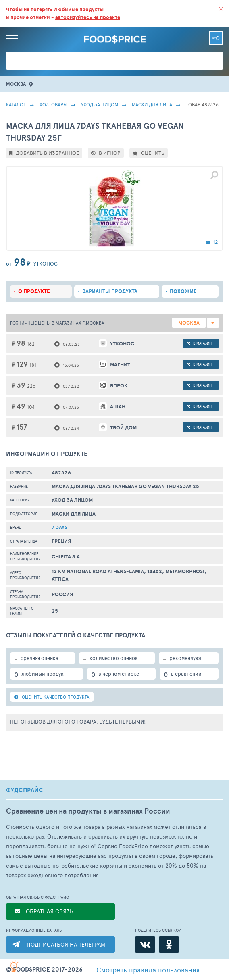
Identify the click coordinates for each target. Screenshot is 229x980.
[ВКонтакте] (145, 945)
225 (31, 386)
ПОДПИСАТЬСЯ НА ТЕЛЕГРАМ (66, 944)
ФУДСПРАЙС (25, 790)
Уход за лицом (100, 104)
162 (31, 344)
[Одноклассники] (169, 945)
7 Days (59, 527)
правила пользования (148, 970)
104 (31, 407)
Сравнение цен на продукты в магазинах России (88, 811)
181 (33, 365)
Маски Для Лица (152, 104)
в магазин (199, 343)
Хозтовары (53, 104)
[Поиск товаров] (114, 61)
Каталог (16, 104)
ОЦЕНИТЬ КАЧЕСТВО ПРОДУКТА (52, 697)
